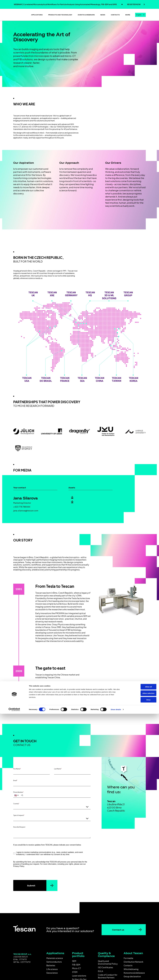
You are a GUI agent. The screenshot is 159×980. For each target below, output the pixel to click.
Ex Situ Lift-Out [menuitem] (79, 978)
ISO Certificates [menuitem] (105, 967)
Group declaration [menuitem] (132, 976)
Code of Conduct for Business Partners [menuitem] (108, 975)
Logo (77, 497)
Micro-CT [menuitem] (77, 967)
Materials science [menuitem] (55, 957)
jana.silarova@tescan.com (26, 510)
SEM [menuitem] (74, 960)
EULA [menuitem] (100, 970)
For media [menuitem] (128, 957)
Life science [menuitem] (52, 968)
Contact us (118, 929)
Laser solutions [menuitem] (79, 975)
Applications (37, 14)
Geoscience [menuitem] (52, 972)
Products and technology (60, 14)
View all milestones (77, 707)
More (128, 14)
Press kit (80, 505)
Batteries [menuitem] (51, 965)
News (103, 14)
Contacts (115, 14)
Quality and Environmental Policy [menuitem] (108, 961)
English (139, 14)
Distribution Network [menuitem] (133, 961)
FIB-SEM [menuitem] (76, 964)
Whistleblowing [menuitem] (131, 968)
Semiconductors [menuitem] (54, 961)
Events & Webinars (86, 14)
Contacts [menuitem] (128, 965)
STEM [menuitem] (75, 971)
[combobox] (140, 14)
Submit (31, 885)
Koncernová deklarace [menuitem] (134, 972)
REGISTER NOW (134, 4)
